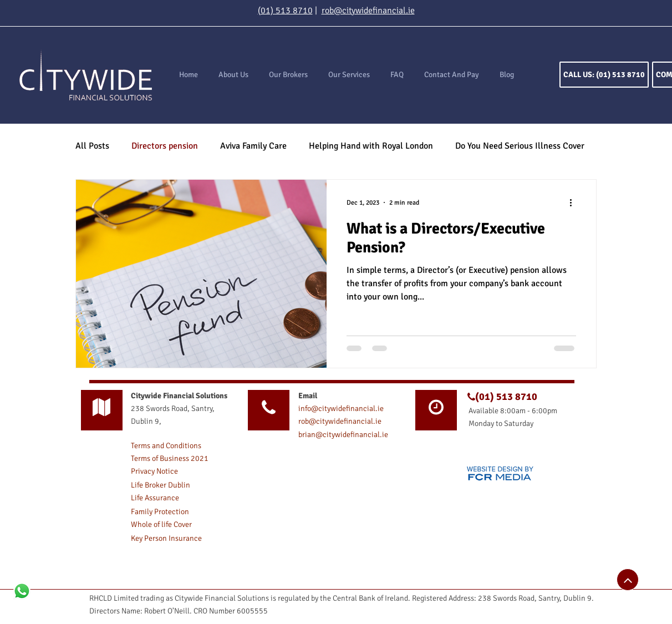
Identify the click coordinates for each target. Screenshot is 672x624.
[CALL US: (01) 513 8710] (604, 75)
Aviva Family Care (253, 146)
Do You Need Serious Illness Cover (520, 146)
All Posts (92, 146)
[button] (349, 75)
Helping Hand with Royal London (371, 146)
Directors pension (165, 146)
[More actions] (574, 202)
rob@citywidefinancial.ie (368, 11)
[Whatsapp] (22, 591)
